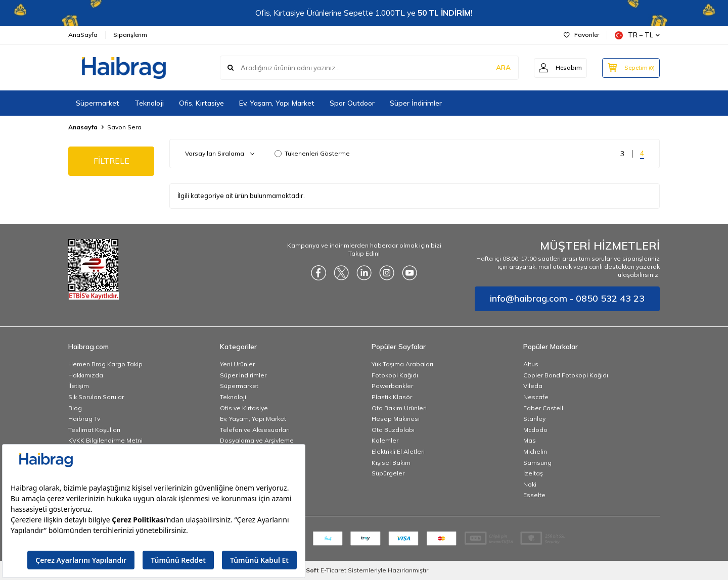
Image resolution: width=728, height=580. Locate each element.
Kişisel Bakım (391, 463)
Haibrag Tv (84, 419)
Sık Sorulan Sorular (96, 397)
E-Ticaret (333, 570)
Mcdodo (535, 430)
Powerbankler (392, 386)
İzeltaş (533, 473)
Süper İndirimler (416, 103)
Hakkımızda (86, 375)
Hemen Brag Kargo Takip (105, 364)
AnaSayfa (83, 35)
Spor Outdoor (352, 103)
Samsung (537, 463)
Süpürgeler (388, 473)
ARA (502, 68)
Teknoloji (149, 103)
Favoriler (581, 35)
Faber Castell (543, 408)
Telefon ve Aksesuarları (255, 430)
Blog (75, 408)
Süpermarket (98, 103)
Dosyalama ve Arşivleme (257, 440)
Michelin (535, 451)
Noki (530, 484)
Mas (530, 440)
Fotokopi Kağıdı (395, 375)
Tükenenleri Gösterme (312, 153)
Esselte (534, 495)
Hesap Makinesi (396, 419)
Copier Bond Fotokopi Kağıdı (566, 375)
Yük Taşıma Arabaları (402, 364)
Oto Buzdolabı (393, 430)
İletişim (79, 386)
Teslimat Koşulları (94, 430)
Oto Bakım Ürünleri (399, 408)
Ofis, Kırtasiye (201, 103)
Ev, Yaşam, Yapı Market (277, 103)
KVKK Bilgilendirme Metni (105, 440)
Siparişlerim (130, 35)
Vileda (533, 386)
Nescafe (536, 397)
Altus (531, 364)
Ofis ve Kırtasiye (244, 408)
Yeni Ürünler (237, 364)
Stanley (534, 419)
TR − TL (637, 35)
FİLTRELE (111, 161)
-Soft (310, 570)
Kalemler (385, 440)
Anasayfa (83, 127)
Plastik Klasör (392, 397)
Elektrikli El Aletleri (398, 451)
